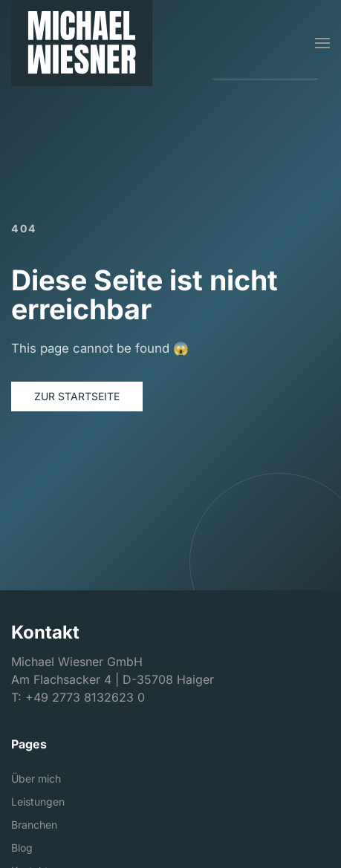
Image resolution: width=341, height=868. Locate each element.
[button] (322, 43)
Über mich (36, 779)
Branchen (34, 825)
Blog (22, 848)
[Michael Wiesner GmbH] (82, 43)
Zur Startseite (77, 396)
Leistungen (38, 802)
